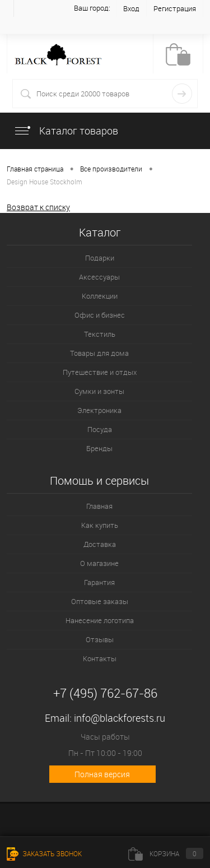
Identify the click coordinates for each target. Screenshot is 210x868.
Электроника (99, 410)
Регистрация (175, 8)
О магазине (99, 563)
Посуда (100, 429)
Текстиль (100, 334)
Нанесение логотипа (100, 620)
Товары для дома (99, 353)
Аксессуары (99, 277)
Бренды (99, 448)
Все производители (111, 169)
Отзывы (100, 639)
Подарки (100, 258)
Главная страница (35, 169)
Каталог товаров (66, 131)
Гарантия (99, 582)
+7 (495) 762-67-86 (105, 693)
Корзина (166, 853)
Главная (99, 506)
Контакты (100, 658)
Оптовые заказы (100, 601)
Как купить (100, 525)
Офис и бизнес (100, 315)
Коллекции (100, 296)
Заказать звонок (44, 853)
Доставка (100, 544)
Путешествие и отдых (100, 372)
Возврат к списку (38, 207)
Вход (131, 8)
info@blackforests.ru (120, 718)
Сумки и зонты (99, 391)
